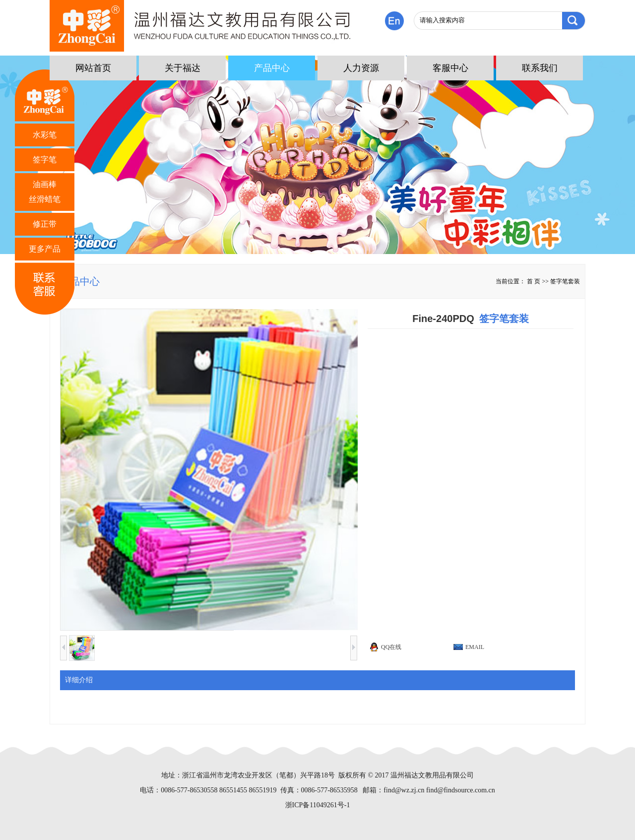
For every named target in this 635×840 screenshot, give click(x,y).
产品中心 (272, 68)
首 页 (534, 281)
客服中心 (450, 68)
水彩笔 (45, 135)
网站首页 (93, 68)
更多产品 (45, 249)
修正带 (45, 224)
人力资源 (361, 68)
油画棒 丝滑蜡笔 (45, 192)
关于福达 (183, 68)
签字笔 (45, 160)
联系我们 (540, 68)
